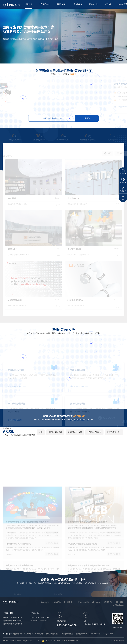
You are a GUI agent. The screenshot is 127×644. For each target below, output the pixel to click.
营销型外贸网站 (7, 618)
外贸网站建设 (40, 634)
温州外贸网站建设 (95, 634)
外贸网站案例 (44, 4)
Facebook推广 (34, 621)
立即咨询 (87, 118)
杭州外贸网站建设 (81, 634)
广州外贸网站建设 (67, 634)
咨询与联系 (123, 4)
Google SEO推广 (45, 618)
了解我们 (73, 74)
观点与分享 (78, 4)
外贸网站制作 (28, 634)
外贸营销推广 (62, 4)
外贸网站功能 (7, 621)
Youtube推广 (44, 621)
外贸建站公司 (17, 634)
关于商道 (108, 4)
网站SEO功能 (17, 621)
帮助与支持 (93, 4)
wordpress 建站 (108, 634)
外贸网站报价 (17, 624)
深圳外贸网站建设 (52, 634)
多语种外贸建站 (17, 618)
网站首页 (29, 4)
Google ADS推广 (34, 618)
